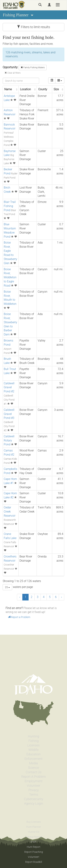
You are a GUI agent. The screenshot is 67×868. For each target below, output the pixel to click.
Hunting (33, 736)
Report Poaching (34, 852)
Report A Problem (33, 777)
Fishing (33, 741)
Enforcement (33, 759)
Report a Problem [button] (19, 617)
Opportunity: (10, 67)
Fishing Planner (34, 837)
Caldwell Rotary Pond (9, 440)
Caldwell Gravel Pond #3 (9, 414)
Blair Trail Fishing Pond (10, 206)
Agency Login (34, 804)
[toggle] (52, 80)
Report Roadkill (34, 862)
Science (33, 768)
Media (33, 763)
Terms (34, 795)
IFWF (33, 842)
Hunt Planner (34, 827)
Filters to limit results (33, 27)
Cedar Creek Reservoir (10, 512)
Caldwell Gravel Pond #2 (9, 387)
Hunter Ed (34, 832)
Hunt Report (34, 847)
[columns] (60, 80)
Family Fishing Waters (33, 68)
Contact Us (34, 772)
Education (33, 754)
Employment (34, 781)
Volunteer (33, 786)
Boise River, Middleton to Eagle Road (10, 277)
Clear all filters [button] (13, 73)
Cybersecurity (34, 799)
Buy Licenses (34, 822)
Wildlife (33, 750)
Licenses (33, 745)
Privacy (34, 790)
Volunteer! (33, 857)
